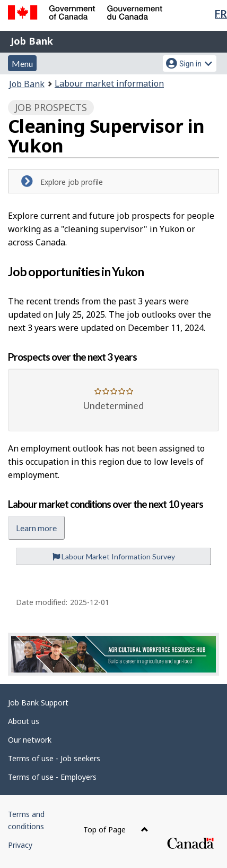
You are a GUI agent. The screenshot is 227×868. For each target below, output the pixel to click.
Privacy (20, 845)
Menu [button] (22, 63)
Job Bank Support (38, 703)
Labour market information (109, 83)
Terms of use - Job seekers (54, 758)
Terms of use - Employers (52, 777)
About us (24, 721)
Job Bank (32, 41)
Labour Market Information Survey (114, 556)
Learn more (36, 528)
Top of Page (116, 829)
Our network (30, 740)
